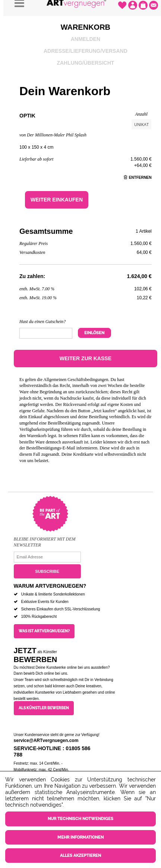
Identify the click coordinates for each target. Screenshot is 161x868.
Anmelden (86, 39)
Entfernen (138, 178)
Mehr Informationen (80, 837)
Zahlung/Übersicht (85, 63)
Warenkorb (86, 27)
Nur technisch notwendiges (80, 819)
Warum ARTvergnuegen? (50, 586)
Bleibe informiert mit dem (45, 539)
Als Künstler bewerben (44, 708)
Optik (27, 116)
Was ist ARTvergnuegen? (44, 631)
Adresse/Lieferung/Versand (86, 51)
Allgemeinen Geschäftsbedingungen (76, 380)
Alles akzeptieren (80, 856)
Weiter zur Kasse (86, 358)
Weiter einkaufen (57, 200)
